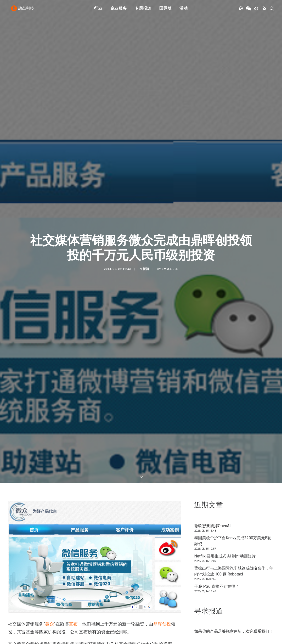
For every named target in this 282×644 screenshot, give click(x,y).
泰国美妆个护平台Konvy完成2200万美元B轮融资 (233, 541)
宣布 (73, 624)
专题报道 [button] (143, 10)
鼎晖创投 (162, 624)
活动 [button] (184, 10)
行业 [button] (98, 10)
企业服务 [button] (119, 10)
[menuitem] (98, 11)
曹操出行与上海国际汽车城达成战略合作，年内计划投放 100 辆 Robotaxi (234, 571)
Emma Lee (170, 269)
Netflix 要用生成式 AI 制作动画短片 (225, 556)
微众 (50, 624)
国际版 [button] (165, 10)
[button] (241, 11)
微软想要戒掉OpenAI (212, 526)
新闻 (146, 269)
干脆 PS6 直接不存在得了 (217, 586)
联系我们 (261, 631)
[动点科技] (24, 11)
